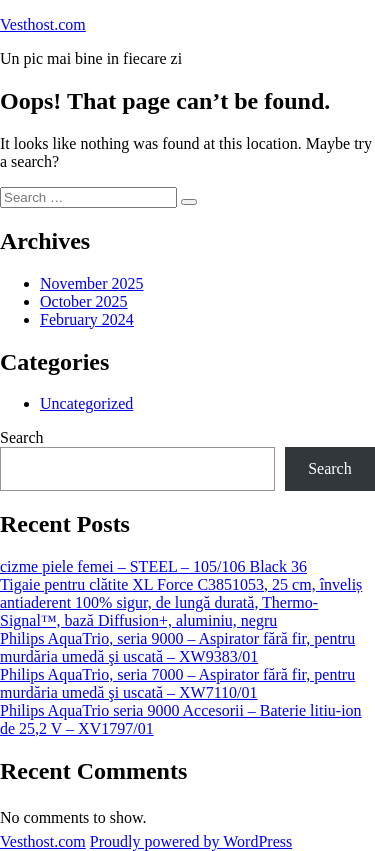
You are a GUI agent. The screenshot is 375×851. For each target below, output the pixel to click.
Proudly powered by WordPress (191, 841)
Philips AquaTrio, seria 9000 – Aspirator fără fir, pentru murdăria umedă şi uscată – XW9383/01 (177, 647)
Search (22, 437)
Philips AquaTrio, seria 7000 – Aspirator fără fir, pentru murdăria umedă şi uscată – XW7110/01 (177, 683)
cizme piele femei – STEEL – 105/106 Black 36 (153, 566)
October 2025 (84, 301)
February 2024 (87, 319)
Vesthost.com (43, 24)
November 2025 (92, 283)
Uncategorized (86, 403)
